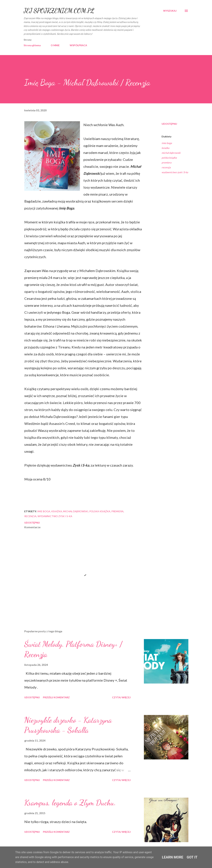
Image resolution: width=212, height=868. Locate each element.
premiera (166, 163)
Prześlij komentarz (56, 697)
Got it (192, 857)
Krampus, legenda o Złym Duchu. (70, 803)
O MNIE (55, 45)
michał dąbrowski (171, 153)
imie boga (167, 143)
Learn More (173, 857)
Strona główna (32, 45)
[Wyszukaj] (170, 11)
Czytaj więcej (121, 697)
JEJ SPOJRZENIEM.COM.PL (59, 11)
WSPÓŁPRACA (78, 45)
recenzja (166, 167)
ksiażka (165, 148)
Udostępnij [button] (169, 124)
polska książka (169, 158)
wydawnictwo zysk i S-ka (175, 172)
